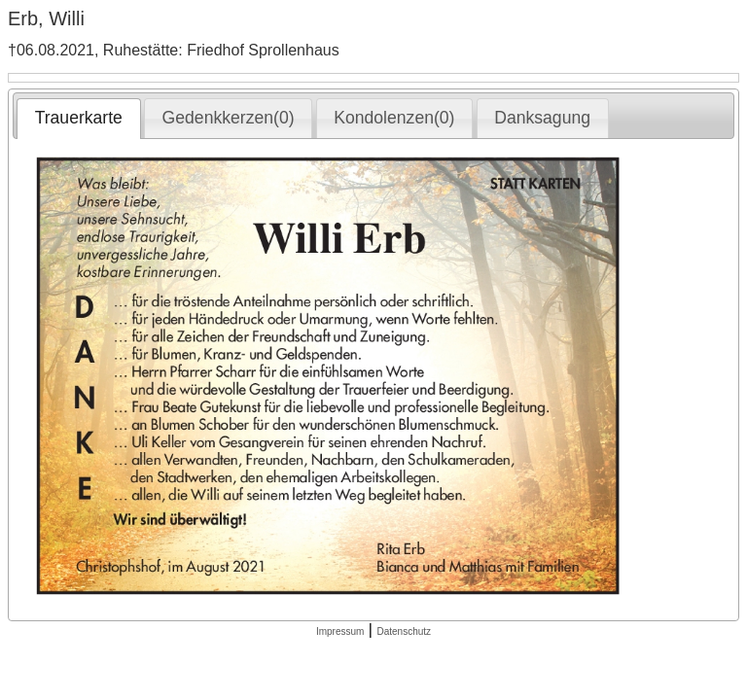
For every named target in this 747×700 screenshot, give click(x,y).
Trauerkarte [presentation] (79, 118)
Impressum (340, 631)
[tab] (78, 119)
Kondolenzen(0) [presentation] (394, 118)
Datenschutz (404, 631)
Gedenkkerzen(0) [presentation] (229, 118)
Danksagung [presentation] (542, 118)
